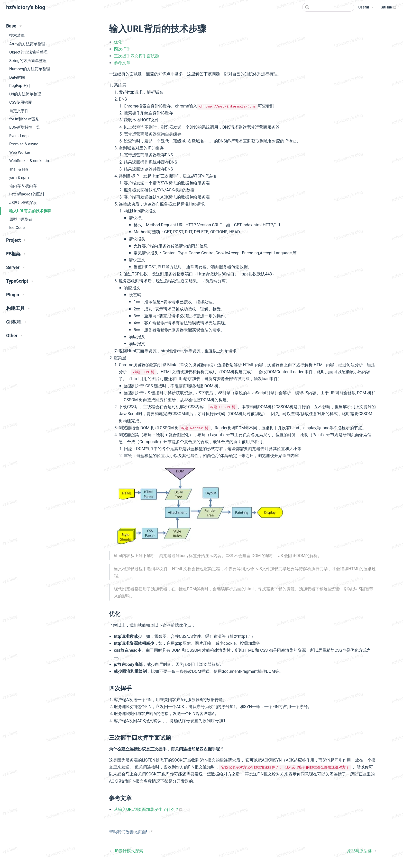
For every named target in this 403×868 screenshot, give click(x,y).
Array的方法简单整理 (27, 44)
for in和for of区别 (24, 119)
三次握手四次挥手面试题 (136, 56)
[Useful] (366, 7)
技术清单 (17, 35)
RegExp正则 (20, 86)
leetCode (17, 228)
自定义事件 (19, 111)
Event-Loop (19, 136)
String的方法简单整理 (28, 61)
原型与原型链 (21, 219)
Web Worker (20, 153)
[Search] (328, 7)
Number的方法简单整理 (30, 69)
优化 (118, 42)
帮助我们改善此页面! (128, 832)
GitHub (389, 7)
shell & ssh (19, 169)
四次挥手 (122, 49)
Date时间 (17, 77)
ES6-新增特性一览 (25, 127)
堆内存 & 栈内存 (23, 186)
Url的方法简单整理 (25, 94)
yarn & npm (19, 177)
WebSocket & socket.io (29, 161)
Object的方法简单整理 (28, 52)
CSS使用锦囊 (21, 102)
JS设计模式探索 (23, 203)
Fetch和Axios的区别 (27, 194)
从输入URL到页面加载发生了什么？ (148, 809)
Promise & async (24, 144)
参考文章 (122, 63)
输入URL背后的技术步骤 (30, 211)
